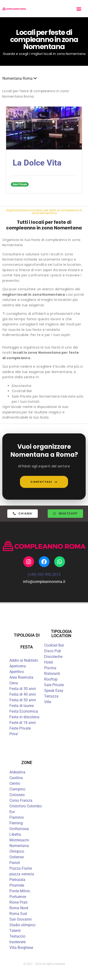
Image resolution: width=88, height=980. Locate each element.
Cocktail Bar (54, 645)
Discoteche (53, 657)
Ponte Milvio (20, 891)
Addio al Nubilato (24, 660)
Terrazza (51, 696)
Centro (15, 783)
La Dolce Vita (37, 163)
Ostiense (17, 857)
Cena (14, 683)
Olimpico (17, 851)
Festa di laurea (22, 706)
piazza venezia (22, 874)
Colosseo (17, 795)
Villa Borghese (21, 948)
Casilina (16, 778)
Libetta (15, 834)
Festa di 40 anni (23, 694)
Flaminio (17, 817)
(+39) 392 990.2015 (44, 575)
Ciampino (17, 789)
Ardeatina (17, 772)
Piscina (50, 668)
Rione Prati (18, 902)
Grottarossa (19, 829)
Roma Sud (18, 914)
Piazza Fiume (21, 868)
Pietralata (17, 880)
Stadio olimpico (22, 925)
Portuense (18, 897)
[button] (79, 9)
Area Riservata (21, 677)
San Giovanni (21, 919)
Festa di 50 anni (23, 700)
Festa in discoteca (24, 717)
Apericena (18, 666)
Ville (48, 702)
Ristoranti (52, 674)
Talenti (15, 931)
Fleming (16, 823)
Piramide (17, 885)
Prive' (14, 734)
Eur (12, 812)
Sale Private (54, 685)
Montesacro (19, 840)
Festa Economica (24, 711)
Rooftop (51, 679)
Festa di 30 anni (23, 689)
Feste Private (20, 728)
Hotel (48, 662)
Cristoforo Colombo (26, 806)
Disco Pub (53, 651)
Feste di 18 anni (23, 723)
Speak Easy (54, 691)
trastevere (17, 942)
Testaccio (17, 936)
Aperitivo (17, 672)
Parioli (15, 863)
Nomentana (19, 846)
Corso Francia (21, 800)
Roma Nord (19, 908)
